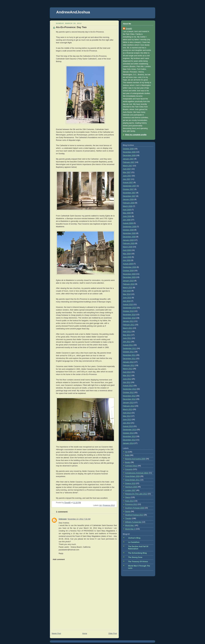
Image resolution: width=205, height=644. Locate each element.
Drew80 (129, 29)
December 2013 (129, 440)
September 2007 (129, 186)
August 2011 (128, 345)
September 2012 (129, 389)
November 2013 (129, 436)
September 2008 (129, 227)
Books (128, 462)
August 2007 (128, 182)
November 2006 (129, 152)
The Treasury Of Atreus (138, 562)
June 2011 (127, 338)
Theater (128, 518)
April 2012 (127, 372)
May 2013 (127, 416)
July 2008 (127, 220)
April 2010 (127, 291)
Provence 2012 (109, 505)
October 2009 (128, 271)
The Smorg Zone (135, 557)
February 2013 (129, 406)
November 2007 (129, 193)
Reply (61, 553)
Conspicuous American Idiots (137, 473)
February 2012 (129, 365)
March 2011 (128, 328)
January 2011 (128, 321)
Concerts (129, 469)
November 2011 (129, 355)
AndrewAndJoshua (73, 12)
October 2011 (128, 352)
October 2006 (128, 149)
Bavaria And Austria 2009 (135, 459)
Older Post (113, 633)
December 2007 (129, 196)
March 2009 (128, 247)
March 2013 (128, 409)
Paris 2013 (129, 501)
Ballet (127, 455)
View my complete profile (136, 135)
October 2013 (128, 433)
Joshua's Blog (134, 538)
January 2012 (128, 362)
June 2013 (127, 420)
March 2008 (128, 206)
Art (101, 505)
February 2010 (129, 284)
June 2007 (127, 176)
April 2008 (127, 210)
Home (85, 633)
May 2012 (127, 376)
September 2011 (129, 348)
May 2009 (127, 254)
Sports (128, 511)
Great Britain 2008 (132, 476)
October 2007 (128, 189)
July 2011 (127, 342)
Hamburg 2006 (131, 487)
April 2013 (127, 413)
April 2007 (127, 169)
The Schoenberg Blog (137, 553)
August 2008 (128, 223)
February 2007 (129, 162)
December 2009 (129, 277)
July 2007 (127, 179)
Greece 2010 (130, 483)
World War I (130, 525)
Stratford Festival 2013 (134, 515)
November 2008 (129, 233)
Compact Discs (131, 466)
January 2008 (128, 199)
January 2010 (128, 281)
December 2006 (129, 155)
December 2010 (129, 318)
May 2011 (127, 335)
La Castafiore (134, 542)
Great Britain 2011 (132, 480)
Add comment (59, 559)
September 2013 (129, 430)
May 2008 (127, 213)
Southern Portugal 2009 (135, 508)
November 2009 (129, 274)
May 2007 (127, 172)
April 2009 (127, 250)
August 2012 (128, 386)
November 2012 (129, 396)
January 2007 (128, 159)
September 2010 (129, 308)
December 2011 (129, 359)
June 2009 (127, 257)
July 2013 (127, 423)
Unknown (63, 519)
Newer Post (56, 633)
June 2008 (127, 216)
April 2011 (127, 332)
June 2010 (127, 298)
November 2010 (129, 315)
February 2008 (129, 203)
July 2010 (127, 301)
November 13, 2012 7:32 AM (79, 519)
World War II (130, 529)
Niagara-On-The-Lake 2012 (136, 494)
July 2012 (127, 382)
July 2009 (127, 260)
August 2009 (128, 264)
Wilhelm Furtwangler (133, 522)
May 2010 (127, 294)
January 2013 (128, 403)
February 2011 (129, 325)
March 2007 (128, 166)
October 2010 (128, 311)
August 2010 (128, 304)
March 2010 (128, 288)
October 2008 (128, 230)
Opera (128, 497)
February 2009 (129, 243)
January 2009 (128, 240)
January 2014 (128, 443)
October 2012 (128, 392)
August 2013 (128, 426)
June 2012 (127, 379)
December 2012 (129, 399)
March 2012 (128, 369)
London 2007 (130, 490)
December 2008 (129, 237)
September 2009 (129, 267)
